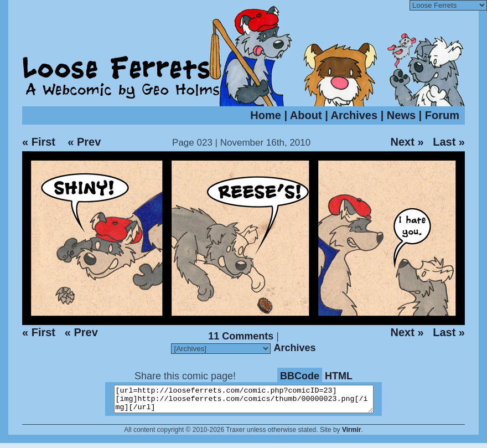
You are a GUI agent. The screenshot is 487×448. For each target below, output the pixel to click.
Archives (354, 115)
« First (39, 142)
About (306, 115)
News (401, 115)
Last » (449, 142)
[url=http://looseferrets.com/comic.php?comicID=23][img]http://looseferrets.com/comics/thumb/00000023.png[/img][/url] (250, 401)
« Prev (84, 142)
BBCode (300, 376)
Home (266, 115)
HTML (339, 376)
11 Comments (241, 336)
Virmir (351, 435)
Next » (407, 142)
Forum (442, 115)
